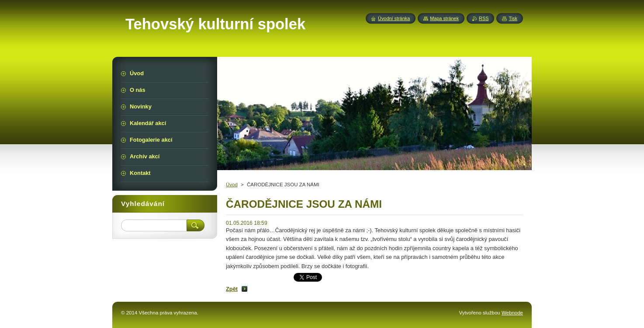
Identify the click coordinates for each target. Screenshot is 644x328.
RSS (484, 18)
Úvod (232, 185)
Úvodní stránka (394, 18)
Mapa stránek (444, 18)
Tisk (513, 18)
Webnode (512, 313)
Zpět (232, 289)
